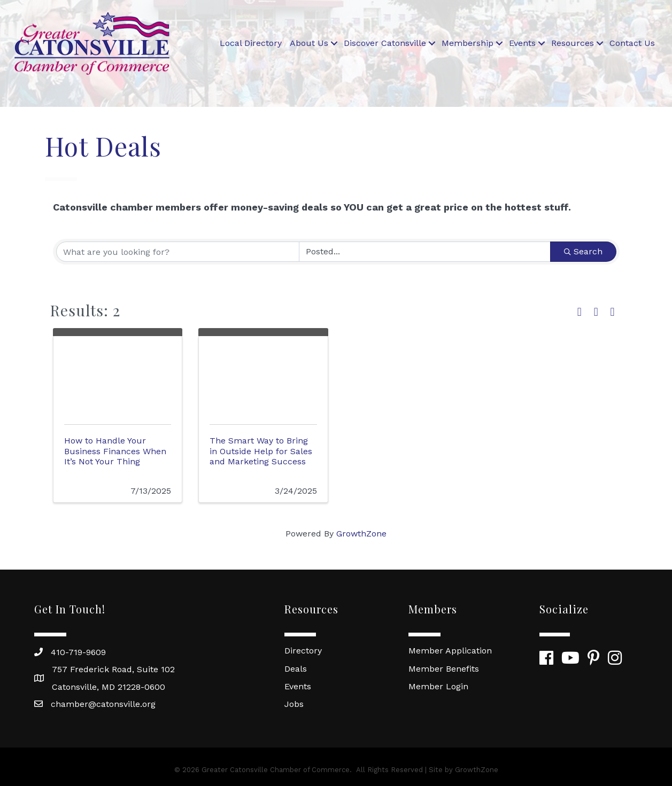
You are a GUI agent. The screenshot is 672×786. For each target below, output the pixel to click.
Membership (468, 43)
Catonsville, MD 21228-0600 (109, 687)
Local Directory (251, 43)
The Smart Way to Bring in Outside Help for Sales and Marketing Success (261, 451)
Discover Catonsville (385, 43)
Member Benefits (444, 669)
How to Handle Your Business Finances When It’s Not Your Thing (115, 451)
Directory (303, 651)
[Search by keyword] (178, 252)
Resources (573, 43)
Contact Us (632, 43)
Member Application (450, 651)
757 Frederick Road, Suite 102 (113, 669)
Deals (296, 669)
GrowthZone (361, 534)
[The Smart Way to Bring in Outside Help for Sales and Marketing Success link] (263, 378)
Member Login (438, 686)
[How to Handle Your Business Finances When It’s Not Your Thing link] (118, 378)
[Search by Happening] (425, 252)
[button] (580, 313)
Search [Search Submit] (583, 251)
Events (522, 43)
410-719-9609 (78, 652)
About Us (309, 43)
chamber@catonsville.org (103, 704)
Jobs (294, 704)
